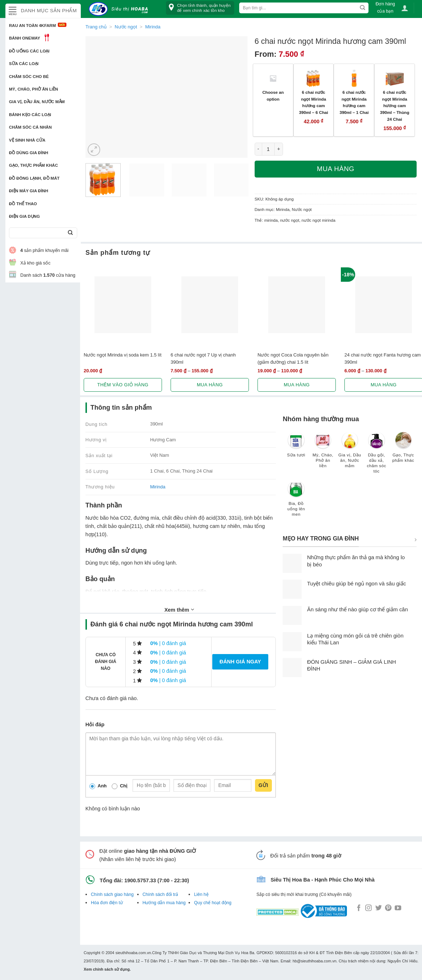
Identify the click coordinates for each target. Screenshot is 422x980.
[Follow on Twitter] (379, 908)
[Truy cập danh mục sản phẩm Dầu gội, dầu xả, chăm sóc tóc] (377, 456)
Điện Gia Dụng (24, 216)
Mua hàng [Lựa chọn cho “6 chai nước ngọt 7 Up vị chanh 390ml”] (210, 385)
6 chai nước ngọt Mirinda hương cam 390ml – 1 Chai (354, 102)
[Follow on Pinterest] (388, 908)
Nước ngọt (126, 27)
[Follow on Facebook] (359, 908)
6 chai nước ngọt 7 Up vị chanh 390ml (203, 358)
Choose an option (273, 96)
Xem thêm (179, 609)
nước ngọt (290, 220)
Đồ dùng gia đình (29, 153)
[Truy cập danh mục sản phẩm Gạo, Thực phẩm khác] (404, 451)
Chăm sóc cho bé (29, 77)
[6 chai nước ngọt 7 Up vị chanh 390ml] (210, 305)
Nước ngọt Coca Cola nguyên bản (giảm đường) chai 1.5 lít (293, 358)
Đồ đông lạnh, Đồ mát (34, 178)
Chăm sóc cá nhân (30, 127)
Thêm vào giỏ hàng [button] (123, 385)
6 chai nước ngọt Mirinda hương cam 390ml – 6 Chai (314, 102)
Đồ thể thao (23, 204)
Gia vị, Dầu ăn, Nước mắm (37, 102)
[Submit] (70, 233)
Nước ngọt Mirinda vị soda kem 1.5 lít (123, 355)
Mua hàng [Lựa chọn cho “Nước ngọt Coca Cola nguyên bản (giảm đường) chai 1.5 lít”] (297, 385)
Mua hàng (335, 169)
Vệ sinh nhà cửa (27, 140)
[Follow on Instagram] (368, 908)
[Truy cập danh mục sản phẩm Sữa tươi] (296, 448)
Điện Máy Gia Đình (29, 191)
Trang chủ (96, 27)
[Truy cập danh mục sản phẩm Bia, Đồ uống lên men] (296, 502)
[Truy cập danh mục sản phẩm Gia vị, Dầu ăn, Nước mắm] (350, 454)
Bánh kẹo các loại (30, 115)
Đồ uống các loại (29, 51)
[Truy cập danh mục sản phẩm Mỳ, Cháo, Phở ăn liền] (323, 454)
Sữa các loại (24, 64)
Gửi (263, 785)
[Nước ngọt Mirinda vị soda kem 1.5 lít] (123, 305)
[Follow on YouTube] (398, 908)
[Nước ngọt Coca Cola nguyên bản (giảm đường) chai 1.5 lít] (297, 305)
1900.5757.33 (140, 880)
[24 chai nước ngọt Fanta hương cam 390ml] (384, 305)
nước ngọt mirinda (319, 220)
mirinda (271, 220)
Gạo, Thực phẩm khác (33, 165)
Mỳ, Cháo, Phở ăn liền (34, 89)
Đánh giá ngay (240, 662)
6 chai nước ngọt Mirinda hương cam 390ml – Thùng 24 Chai (395, 106)
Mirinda (153, 27)
